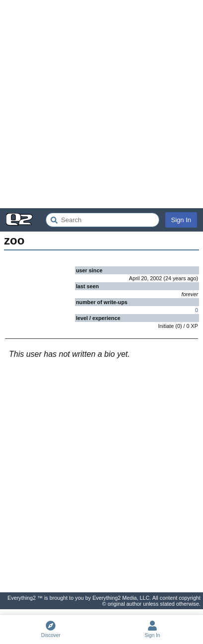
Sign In (181, 220)
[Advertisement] (101, 104)
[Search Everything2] (102, 220)
